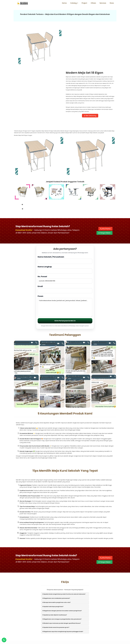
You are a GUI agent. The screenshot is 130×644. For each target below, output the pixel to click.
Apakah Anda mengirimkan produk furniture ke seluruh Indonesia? (64, 554)
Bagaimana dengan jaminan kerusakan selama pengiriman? (62, 571)
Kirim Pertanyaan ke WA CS (65, 281)
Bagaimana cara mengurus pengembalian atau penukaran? (62, 579)
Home (64, 3)
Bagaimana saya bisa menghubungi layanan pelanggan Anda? (63, 591)
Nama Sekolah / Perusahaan (65, 220)
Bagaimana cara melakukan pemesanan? (56, 558)
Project (84, 3)
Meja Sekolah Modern (67, 642)
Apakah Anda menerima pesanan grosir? (56, 587)
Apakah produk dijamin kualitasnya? (55, 575)
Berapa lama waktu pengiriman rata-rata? (57, 562)
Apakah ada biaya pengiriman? (53, 566)
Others (93, 3)
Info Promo (105, 189)
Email (65, 249)
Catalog (73, 3)
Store (112, 3)
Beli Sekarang (91, 75)
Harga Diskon (104, 193)
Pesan (65, 266)
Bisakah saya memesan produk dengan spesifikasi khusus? (62, 583)
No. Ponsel (65, 239)
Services (103, 3)
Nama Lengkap (65, 229)
